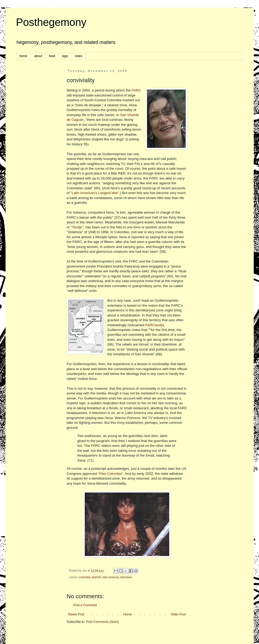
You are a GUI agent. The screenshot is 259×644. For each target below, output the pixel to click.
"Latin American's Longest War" (95, 193)
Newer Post (76, 614)
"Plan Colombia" (110, 474)
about (38, 56)
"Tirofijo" (77, 227)
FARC (136, 90)
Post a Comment (85, 605)
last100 (96, 577)
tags (65, 56)
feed (52, 56)
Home (128, 614)
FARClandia (154, 325)
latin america (110, 577)
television (126, 577)
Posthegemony (51, 22)
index (79, 56)
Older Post (178, 614)
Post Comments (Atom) (103, 622)
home (23, 56)
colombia (84, 577)
